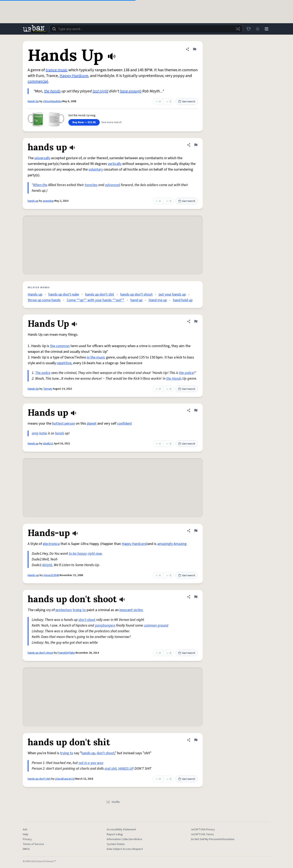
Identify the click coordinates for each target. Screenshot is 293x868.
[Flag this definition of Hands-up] (196, 531)
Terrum (48, 389)
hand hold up (183, 300)
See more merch (112, 122)
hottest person (63, 424)
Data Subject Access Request (125, 849)
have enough (131, 91)
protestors (64, 610)
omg (35, 433)
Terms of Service (33, 844)
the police (186, 373)
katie (43, 433)
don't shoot (87, 620)
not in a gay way (91, 763)
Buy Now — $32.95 (84, 122)
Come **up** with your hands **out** (96, 300)
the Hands (174, 379)
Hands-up (35, 294)
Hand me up (158, 300)
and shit (111, 769)
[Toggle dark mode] (258, 29)
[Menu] (267, 29)
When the (40, 185)
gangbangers (105, 625)
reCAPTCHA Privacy (203, 830)
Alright (47, 565)
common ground (156, 625)
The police (43, 373)
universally (42, 158)
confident (125, 424)
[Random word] (238, 29)
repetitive (64, 363)
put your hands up (172, 294)
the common (60, 346)
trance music (57, 70)
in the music (96, 357)
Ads (25, 830)
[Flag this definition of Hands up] (196, 410)
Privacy (27, 839)
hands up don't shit (100, 294)
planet (92, 424)
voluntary (96, 169)
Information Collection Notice (125, 839)
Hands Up (33, 101)
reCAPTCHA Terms (202, 834)
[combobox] (146, 29)
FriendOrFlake (66, 653)
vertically (115, 164)
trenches (91, 185)
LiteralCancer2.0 (65, 779)
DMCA (26, 849)
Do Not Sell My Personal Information (213, 839)
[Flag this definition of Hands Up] (195, 49)
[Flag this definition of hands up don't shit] (196, 740)
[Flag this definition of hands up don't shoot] (196, 597)
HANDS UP (126, 769)
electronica (51, 544)
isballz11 (48, 444)
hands (60, 433)
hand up (136, 300)
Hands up (33, 444)
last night (100, 91)
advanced (113, 185)
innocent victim (131, 610)
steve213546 (51, 575)
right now (95, 554)
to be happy (78, 554)
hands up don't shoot (136, 294)
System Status (116, 844)
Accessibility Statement (121, 830)
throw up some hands (44, 300)
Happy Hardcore (74, 76)
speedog (48, 201)
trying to (79, 610)
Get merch (187, 102)
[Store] (249, 29)
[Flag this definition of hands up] (196, 145)
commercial (38, 81)
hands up (33, 201)
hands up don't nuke (64, 294)
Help (26, 834)
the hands (52, 91)
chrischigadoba (52, 101)
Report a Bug (115, 834)
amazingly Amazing (172, 544)
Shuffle (113, 802)
